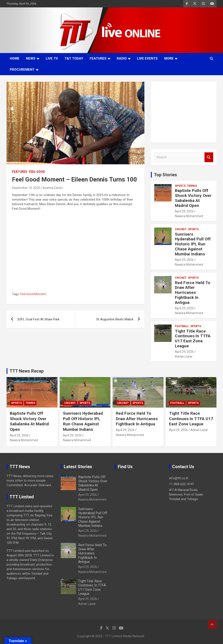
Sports (180, 186)
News (31, 58)
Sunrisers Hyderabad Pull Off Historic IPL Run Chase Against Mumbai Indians (193, 244)
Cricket (181, 229)
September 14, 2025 (26, 188)
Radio (122, 58)
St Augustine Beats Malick (115, 319)
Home (15, 58)
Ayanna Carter (53, 188)
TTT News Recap (27, 371)
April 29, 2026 (184, 211)
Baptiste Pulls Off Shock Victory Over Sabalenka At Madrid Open (193, 198)
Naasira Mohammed (189, 216)
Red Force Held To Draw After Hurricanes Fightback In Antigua (193, 293)
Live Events (147, 58)
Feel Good (37, 172)
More (169, 58)
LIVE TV (52, 58)
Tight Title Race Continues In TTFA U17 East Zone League (193, 339)
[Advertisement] (184, 112)
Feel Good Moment (33, 294)
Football (182, 326)
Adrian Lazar (184, 356)
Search (209, 157)
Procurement (22, 70)
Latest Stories (78, 467)
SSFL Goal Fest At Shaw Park (38, 319)
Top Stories (166, 175)
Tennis (192, 186)
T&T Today (74, 58)
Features (98, 58)
